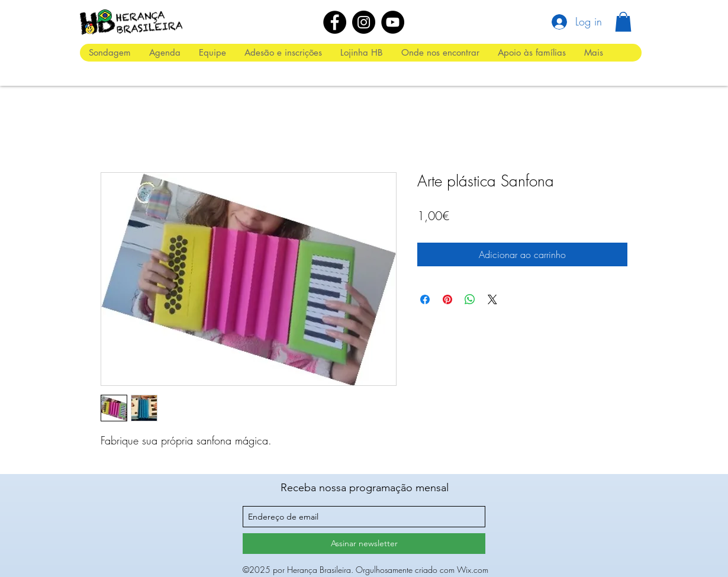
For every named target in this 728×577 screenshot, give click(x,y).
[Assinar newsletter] (364, 544)
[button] (623, 22)
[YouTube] (393, 22)
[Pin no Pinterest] (447, 299)
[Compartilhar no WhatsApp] (470, 299)
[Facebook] (335, 22)
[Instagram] (364, 22)
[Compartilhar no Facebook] (425, 299)
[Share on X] (492, 299)
